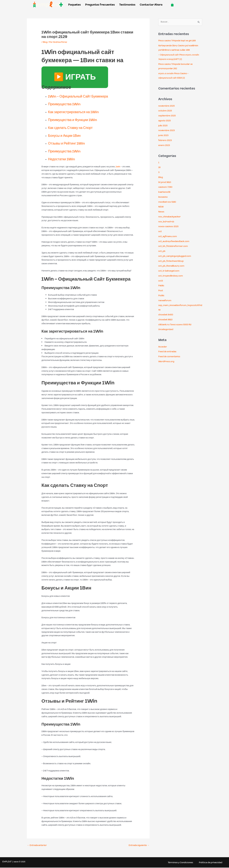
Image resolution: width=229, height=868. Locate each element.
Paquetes (74, 5)
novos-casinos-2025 (169, 227)
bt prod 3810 (165, 182)
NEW (161, 207)
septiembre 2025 (168, 116)
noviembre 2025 (167, 106)
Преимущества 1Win (66, 104)
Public (162, 296)
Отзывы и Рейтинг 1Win (69, 143)
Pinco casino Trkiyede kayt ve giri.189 (178, 41)
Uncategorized (166, 330)
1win (118, 167)
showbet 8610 (166, 320)
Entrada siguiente (138, 846)
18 (159, 168)
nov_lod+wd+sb (167, 222)
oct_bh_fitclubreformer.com (174, 246)
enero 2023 (164, 145)
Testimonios (127, 5)
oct (160, 232)
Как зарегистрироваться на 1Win (77, 112)
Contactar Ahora (151, 5)
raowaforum (165, 301)
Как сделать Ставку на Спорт (73, 128)
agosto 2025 (165, 121)
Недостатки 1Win (63, 159)
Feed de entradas (168, 352)
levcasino (163, 197)
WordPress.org (166, 362)
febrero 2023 (165, 141)
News (161, 212)
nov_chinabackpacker (170, 217)
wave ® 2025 (19, 862)
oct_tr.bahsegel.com (169, 271)
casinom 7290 (166, 187)
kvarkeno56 (165, 192)
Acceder (163, 347)
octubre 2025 (165, 111)
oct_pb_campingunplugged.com (176, 256)
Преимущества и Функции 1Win (76, 120)
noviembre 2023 (167, 131)
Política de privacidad (210, 863)
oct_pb (162, 251)
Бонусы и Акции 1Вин (67, 136)
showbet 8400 (166, 315)
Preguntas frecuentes (100, 5)
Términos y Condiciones (179, 863)
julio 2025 (163, 126)
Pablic (162, 286)
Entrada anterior (37, 846)
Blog (45, 42)
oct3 (161, 281)
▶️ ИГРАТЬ (75, 77)
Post (161, 291)
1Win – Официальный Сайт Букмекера (82, 96)
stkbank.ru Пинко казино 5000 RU (175, 325)
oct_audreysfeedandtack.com (175, 242)
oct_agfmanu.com (168, 237)
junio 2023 (164, 136)
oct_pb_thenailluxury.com (172, 266)
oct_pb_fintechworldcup (172, 261)
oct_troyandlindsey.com (171, 276)
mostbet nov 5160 (168, 202)
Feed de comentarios (170, 357)
